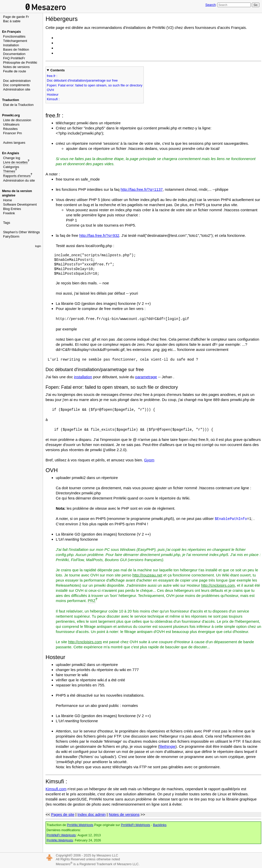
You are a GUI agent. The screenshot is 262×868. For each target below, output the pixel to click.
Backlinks (160, 825)
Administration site (17, 89)
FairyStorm (11, 236)
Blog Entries (12, 209)
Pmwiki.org (11, 115)
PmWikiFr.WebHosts (135, 825)
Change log (12, 158)
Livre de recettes (15, 162)
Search (210, 5)
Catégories (11, 167)
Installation (11, 45)
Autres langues (14, 143)
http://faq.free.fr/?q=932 (99, 235)
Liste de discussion (17, 120)
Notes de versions (16, 67)
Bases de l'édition (16, 49)
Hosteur (53, 94)
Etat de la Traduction (18, 105)
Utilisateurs (11, 124)
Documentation (14, 54)
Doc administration (17, 81)
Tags (7, 223)
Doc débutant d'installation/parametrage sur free (82, 80)
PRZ (92, 601)
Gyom (149, 460)
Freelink (9, 213)
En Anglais (11, 153)
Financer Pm (13, 133)
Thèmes (9, 171)
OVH (50, 90)
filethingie (167, 746)
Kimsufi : (53, 99)
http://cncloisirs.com (218, 585)
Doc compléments (16, 85)
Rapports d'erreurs (17, 176)
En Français (12, 32)
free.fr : (52, 76)
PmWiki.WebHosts (80, 825)
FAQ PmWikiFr (14, 58)
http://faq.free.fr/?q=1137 (142, 189)
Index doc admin (92, 814)
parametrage (146, 377)
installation (83, 377)
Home (8, 200)
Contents (58, 70)
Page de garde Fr (16, 17)
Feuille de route (15, 71)
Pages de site (63, 814)
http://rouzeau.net (147, 575)
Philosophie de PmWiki (20, 63)
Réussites (10, 129)
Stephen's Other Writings (21, 232)
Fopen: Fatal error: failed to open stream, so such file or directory (95, 85)
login (38, 246)
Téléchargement (15, 41)
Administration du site (19, 180)
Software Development (20, 204)
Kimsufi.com (56, 789)
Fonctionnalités (14, 36)
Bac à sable (12, 21)
